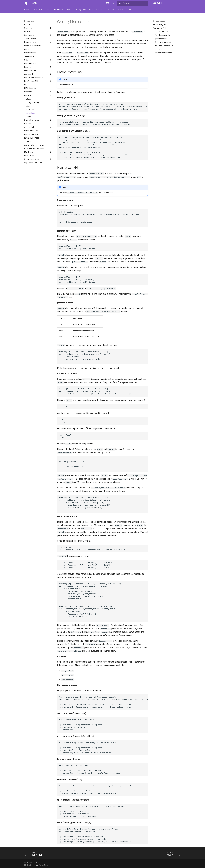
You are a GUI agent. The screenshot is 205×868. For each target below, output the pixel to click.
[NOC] (26, 3)
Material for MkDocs (40, 865)
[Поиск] (132, 3)
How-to (70, 10)
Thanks (129, 10)
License (120, 10)
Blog (91, 10)
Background (81, 10)
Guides (48, 10)
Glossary (110, 10)
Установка (37, 10)
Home (27, 10)
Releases (100, 10)
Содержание (159, 21)
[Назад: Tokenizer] (34, 854)
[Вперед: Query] (173, 854)
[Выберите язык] (114, 3)
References (58, 10)
